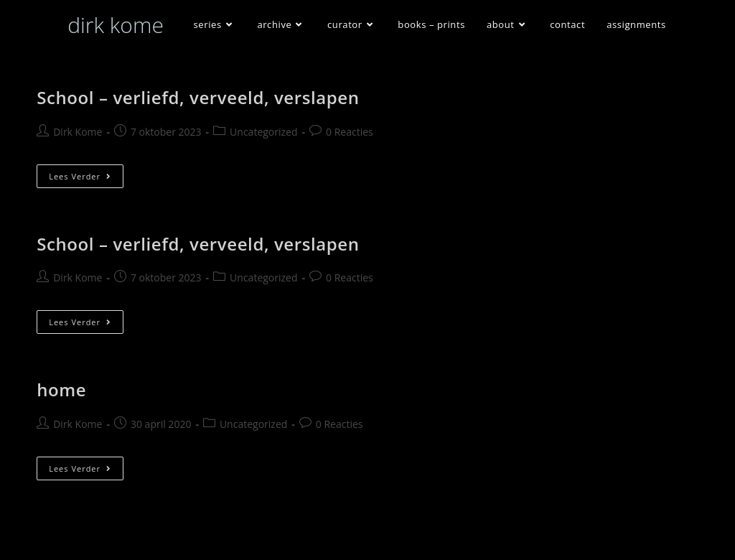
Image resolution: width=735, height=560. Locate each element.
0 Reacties (350, 132)
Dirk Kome (78, 132)
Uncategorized (263, 132)
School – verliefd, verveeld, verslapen (198, 97)
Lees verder (86, 179)
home (61, 389)
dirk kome (116, 25)
